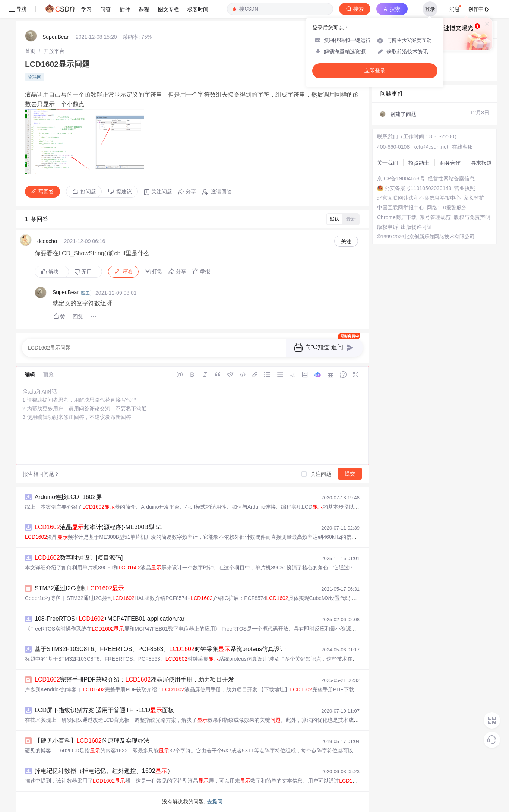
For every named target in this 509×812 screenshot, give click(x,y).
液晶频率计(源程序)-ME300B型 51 (99, 527)
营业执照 (465, 188)
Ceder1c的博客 (43, 598)
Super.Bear (56, 37)
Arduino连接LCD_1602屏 (68, 497)
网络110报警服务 (447, 208)
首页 (30, 51)
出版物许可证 (417, 227)
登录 (430, 9)
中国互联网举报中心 (401, 208)
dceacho (47, 241)
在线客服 (462, 147)
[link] (30, 51)
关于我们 (388, 163)
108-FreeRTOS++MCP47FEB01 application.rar (110, 619)
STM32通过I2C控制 (79, 588)
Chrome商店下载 (397, 217)
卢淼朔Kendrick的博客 (51, 689)
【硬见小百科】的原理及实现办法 (92, 741)
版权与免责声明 (472, 217)
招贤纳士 (419, 163)
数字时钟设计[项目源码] (79, 558)
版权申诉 (388, 227)
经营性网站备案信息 (451, 178)
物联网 (35, 77)
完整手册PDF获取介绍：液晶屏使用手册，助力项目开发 (134, 680)
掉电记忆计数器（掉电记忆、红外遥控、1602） (104, 771)
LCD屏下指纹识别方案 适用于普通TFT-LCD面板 (104, 710)
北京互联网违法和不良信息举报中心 (419, 198)
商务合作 (450, 163)
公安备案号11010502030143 (418, 188)
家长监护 (474, 198)
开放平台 (54, 51)
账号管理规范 (435, 217)
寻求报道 (481, 163)
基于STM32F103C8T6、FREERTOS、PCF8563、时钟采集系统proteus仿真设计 (160, 649)
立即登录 (375, 71)
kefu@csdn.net (431, 147)
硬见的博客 (38, 751)
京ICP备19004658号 (401, 178)
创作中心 (478, 9)
